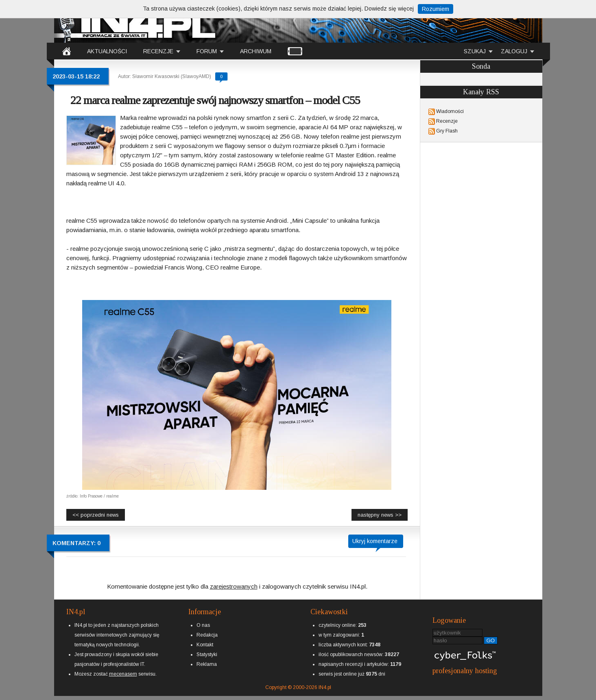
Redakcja (207, 635)
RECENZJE (158, 51)
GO (491, 640)
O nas (203, 625)
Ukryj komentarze (375, 541)
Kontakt (205, 645)
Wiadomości (450, 111)
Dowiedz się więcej (389, 9)
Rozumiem (436, 9)
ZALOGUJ (514, 51)
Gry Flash (447, 131)
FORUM (207, 51)
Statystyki (207, 654)
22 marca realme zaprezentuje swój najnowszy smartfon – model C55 (215, 100)
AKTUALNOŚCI (107, 51)
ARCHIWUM (256, 51)
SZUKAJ (475, 51)
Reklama (207, 664)
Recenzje (447, 121)
